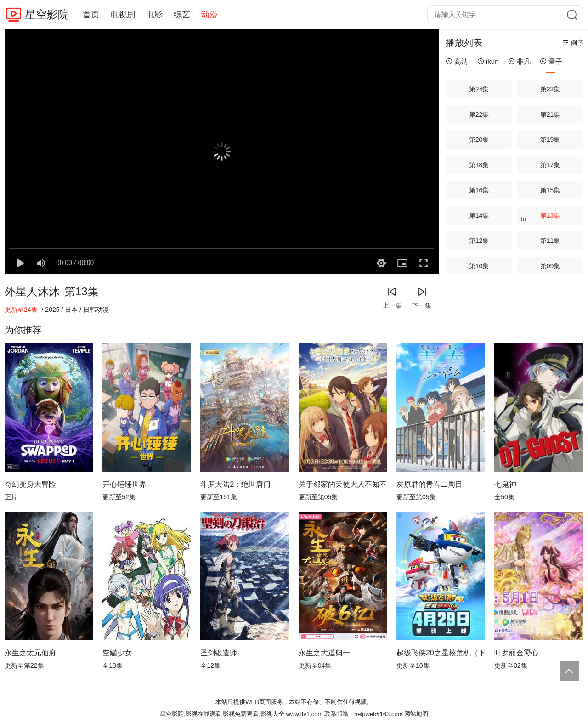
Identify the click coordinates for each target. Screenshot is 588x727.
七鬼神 (505, 484)
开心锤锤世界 (124, 484)
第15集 (550, 190)
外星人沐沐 (32, 291)
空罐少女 (117, 653)
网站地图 (416, 714)
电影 (154, 15)
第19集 (550, 140)
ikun (488, 61)
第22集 (479, 114)
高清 (457, 61)
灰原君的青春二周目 (430, 484)
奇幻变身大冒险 (30, 484)
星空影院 (47, 14)
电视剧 (123, 15)
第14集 (479, 215)
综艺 (182, 15)
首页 (91, 15)
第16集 (479, 190)
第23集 (550, 89)
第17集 (550, 165)
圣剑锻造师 (219, 653)
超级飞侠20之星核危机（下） (441, 653)
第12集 (479, 241)
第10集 (479, 266)
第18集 (479, 165)
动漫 (209, 15)
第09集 (550, 266)
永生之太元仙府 (30, 653)
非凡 (519, 61)
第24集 (479, 89)
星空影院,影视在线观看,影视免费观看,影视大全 (222, 714)
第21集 (550, 114)
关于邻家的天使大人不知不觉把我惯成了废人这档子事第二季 (343, 484)
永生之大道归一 (324, 653)
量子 (551, 61)
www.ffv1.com (304, 714)
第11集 (550, 241)
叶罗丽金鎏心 (516, 653)
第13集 (541, 218)
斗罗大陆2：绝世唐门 (235, 484)
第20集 (479, 140)
